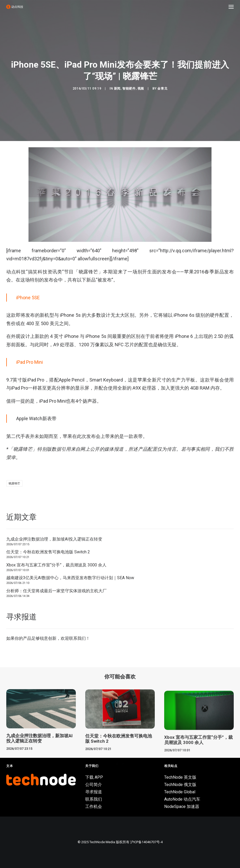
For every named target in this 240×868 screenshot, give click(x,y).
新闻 (117, 89)
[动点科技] (15, 7)
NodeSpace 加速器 (182, 807)
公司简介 (94, 785)
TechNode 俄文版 (180, 785)
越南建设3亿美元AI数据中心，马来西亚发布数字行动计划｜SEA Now (70, 578)
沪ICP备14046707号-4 (146, 842)
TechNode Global (180, 792)
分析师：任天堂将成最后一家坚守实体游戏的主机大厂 (56, 591)
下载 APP (94, 777)
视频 (141, 89)
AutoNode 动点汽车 (182, 799)
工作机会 (94, 807)
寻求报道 (94, 792)
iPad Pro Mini (30, 362)
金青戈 (162, 89)
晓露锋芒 (14, 483)
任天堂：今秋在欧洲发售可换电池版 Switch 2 (48, 552)
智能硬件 (129, 89)
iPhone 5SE (28, 298)
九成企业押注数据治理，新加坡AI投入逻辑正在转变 (54, 539)
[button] (231, 7)
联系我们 (77, 638)
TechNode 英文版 (180, 777)
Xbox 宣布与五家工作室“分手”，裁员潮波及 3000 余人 (56, 565)
